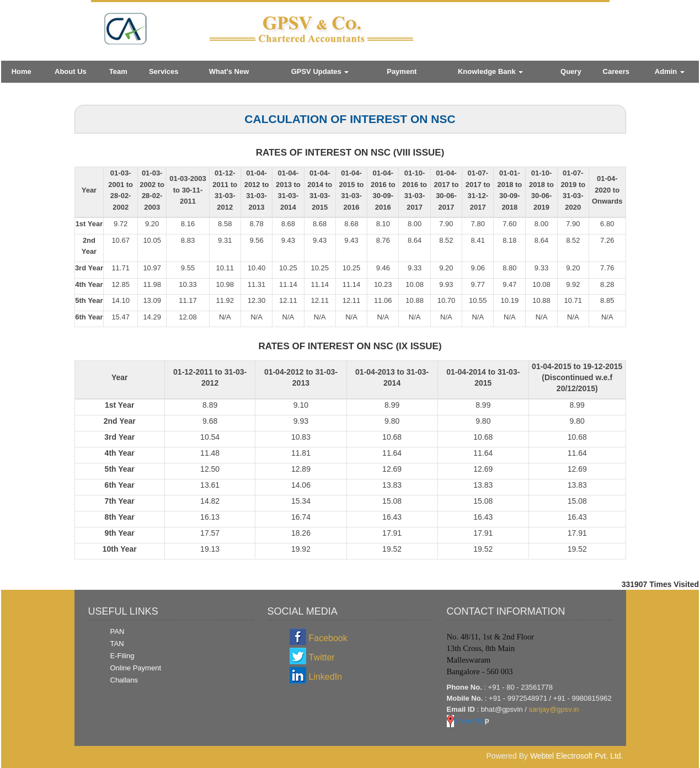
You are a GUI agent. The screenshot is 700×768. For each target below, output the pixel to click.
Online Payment (136, 668)
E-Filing (122, 656)
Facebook (328, 638)
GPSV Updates (320, 71)
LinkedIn (326, 677)
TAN (117, 644)
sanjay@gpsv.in (554, 709)
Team (118, 71)
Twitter (322, 657)
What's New (229, 71)
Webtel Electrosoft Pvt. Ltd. (577, 756)
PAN (117, 631)
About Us (71, 71)
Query (571, 71)
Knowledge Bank (490, 71)
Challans (124, 680)
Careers (616, 71)
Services (164, 71)
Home (22, 71)
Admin (670, 71)
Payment (402, 71)
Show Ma (466, 721)
